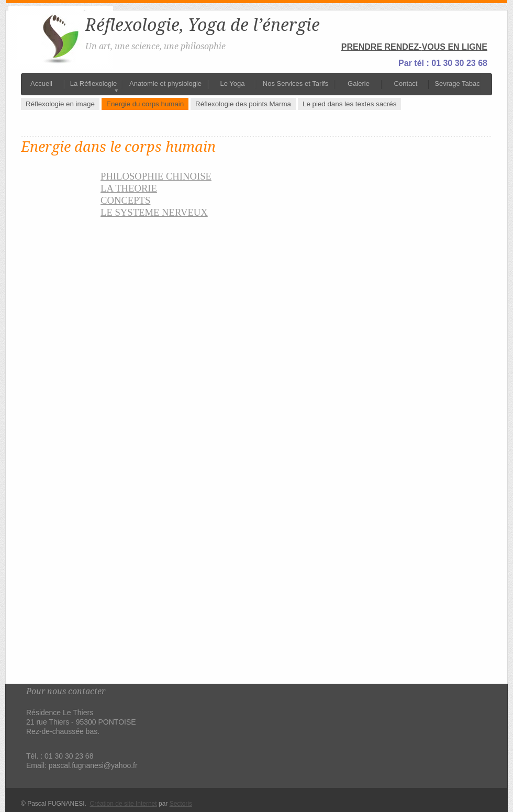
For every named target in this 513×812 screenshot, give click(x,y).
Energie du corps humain (145, 104)
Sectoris (181, 804)
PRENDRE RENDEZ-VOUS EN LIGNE (414, 47)
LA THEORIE (129, 188)
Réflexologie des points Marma (243, 104)
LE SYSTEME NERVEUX (154, 212)
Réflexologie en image (60, 104)
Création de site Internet (124, 804)
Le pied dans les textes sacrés (349, 104)
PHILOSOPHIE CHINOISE (156, 176)
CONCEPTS (125, 200)
